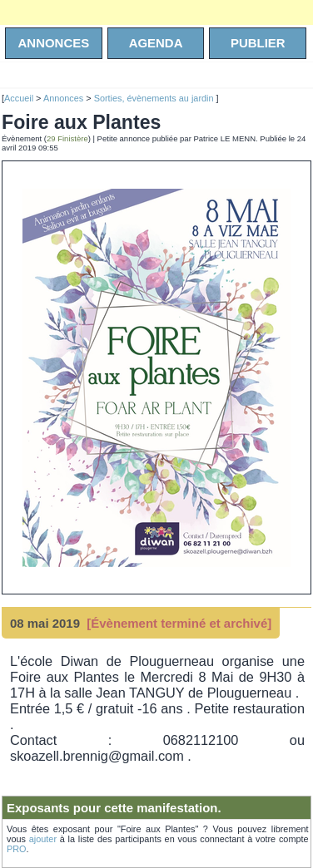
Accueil (19, 98)
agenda (156, 43)
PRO (17, 849)
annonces (54, 43)
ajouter (43, 839)
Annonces (63, 98)
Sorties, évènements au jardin (155, 98)
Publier (258, 43)
